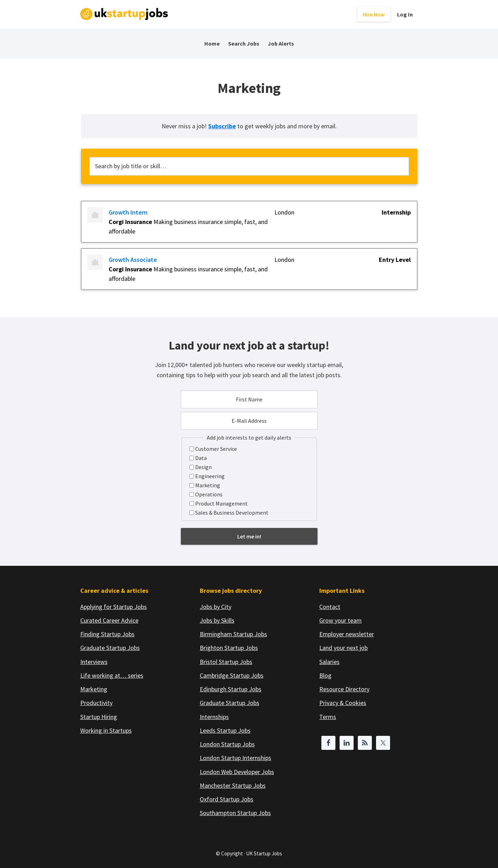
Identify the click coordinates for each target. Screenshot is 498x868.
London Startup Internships (236, 758)
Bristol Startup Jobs (226, 662)
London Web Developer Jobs (237, 772)
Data (201, 458)
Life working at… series (112, 675)
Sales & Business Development (232, 513)
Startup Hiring (99, 717)
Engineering (210, 476)
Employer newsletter (347, 634)
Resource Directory (344, 689)
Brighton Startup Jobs (229, 648)
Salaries (329, 662)
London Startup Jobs (227, 744)
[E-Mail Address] (249, 421)
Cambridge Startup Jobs (232, 675)
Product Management (221, 503)
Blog (325, 675)
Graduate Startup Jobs (110, 648)
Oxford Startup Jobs (227, 799)
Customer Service (216, 449)
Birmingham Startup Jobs (233, 634)
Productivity (96, 703)
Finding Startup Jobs (107, 634)
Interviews (94, 662)
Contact (330, 607)
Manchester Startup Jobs (233, 785)
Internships (214, 717)
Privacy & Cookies (343, 703)
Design (203, 467)
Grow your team (340, 620)
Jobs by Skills (217, 620)
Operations (209, 494)
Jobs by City (216, 607)
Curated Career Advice (109, 620)
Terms (328, 717)
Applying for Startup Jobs (114, 607)
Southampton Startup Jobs (235, 813)
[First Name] (249, 399)
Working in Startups (106, 730)
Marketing (208, 485)
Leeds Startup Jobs (225, 730)
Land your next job (343, 648)
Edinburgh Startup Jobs (231, 689)
